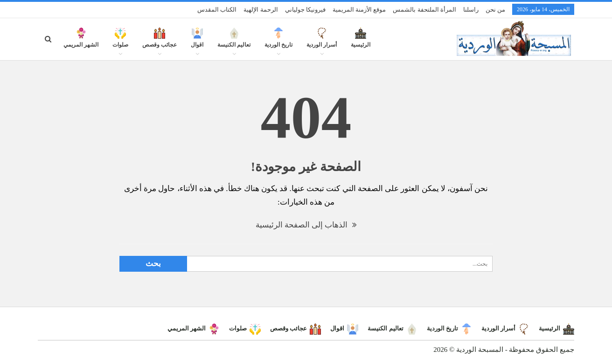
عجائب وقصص (160, 43)
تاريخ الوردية (278, 43)
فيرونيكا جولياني (305, 10)
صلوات (120, 43)
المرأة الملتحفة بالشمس (424, 10)
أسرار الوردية (322, 43)
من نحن (495, 10)
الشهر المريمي (81, 43)
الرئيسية (361, 43)
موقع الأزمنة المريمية (359, 10)
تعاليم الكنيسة (234, 43)
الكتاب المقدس (217, 10)
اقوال (197, 43)
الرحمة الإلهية (261, 10)
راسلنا (471, 10)
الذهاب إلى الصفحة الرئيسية (306, 225)
